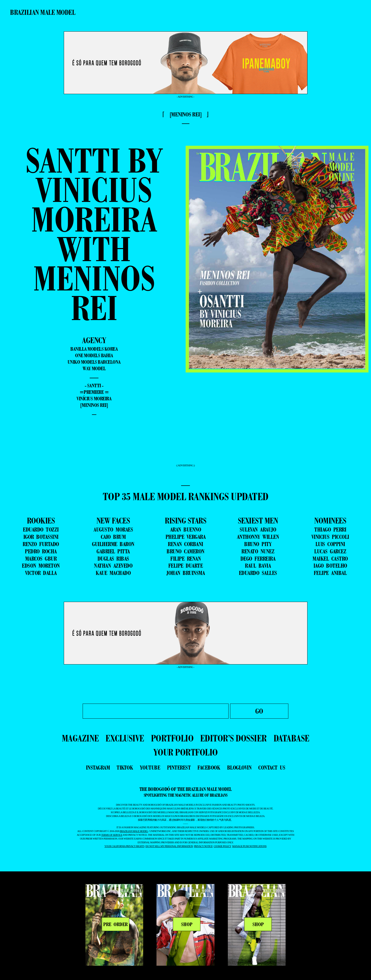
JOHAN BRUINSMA (185, 573)
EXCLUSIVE (125, 738)
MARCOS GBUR (41, 559)
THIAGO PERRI (330, 530)
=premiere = (94, 392)
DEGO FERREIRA (258, 559)
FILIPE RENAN (185, 559)
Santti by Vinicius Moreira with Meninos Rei (94, 234)
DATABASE (291, 738)
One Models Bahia (94, 355)
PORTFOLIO (172, 738)
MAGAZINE (80, 738)
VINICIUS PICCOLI (330, 537)
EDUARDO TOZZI (41, 530)
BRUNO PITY (258, 544)
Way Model (94, 368)
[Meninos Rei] (94, 405)
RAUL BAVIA (258, 566)
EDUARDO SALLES (258, 573)
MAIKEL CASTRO (330, 559)
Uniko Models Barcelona (94, 362)
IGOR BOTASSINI (41, 537)
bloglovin (239, 768)
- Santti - (94, 386)
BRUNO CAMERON (185, 551)
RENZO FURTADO (41, 544)
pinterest (179, 768)
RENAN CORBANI (185, 544)
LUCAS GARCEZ (330, 551)
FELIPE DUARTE (186, 566)
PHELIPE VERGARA (186, 537)
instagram (98, 768)
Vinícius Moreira (94, 399)
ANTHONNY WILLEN (258, 537)
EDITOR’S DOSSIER (233, 738)
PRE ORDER (115, 924)
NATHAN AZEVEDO (113, 566)
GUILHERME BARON (113, 544)
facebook (209, 768)
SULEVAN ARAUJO (258, 530)
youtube (150, 768)
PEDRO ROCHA (41, 551)
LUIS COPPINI (330, 544)
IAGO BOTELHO (330, 566)
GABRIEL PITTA (113, 551)
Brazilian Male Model (43, 12)
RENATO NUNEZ (258, 551)
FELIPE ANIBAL (330, 573)
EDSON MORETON (41, 566)
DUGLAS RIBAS (113, 559)
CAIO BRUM (113, 537)
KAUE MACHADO (113, 573)
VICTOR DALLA (41, 573)
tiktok (125, 768)
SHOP (187, 924)
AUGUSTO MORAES (113, 530)
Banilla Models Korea (94, 349)
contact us (272, 768)
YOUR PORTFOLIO (186, 752)
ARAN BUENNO (186, 530)
